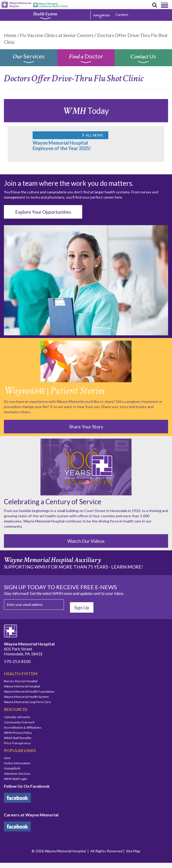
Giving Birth (12, 768)
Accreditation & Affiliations (23, 727)
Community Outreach (19, 722)
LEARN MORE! (127, 567)
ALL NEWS (92, 135)
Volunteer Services (17, 774)
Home (10, 35)
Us (143, 60)
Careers (122, 14)
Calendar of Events (17, 717)
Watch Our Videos (86, 541)
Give (7, 758)
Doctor (86, 60)
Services (29, 60)
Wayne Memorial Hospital (22, 686)
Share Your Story (86, 427)
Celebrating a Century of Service (53, 502)
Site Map (133, 851)
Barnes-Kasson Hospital (21, 681)
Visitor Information (17, 763)
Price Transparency (17, 743)
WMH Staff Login (16, 779)
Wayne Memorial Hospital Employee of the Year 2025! (62, 146)
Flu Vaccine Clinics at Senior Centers (57, 35)
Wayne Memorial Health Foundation (29, 691)
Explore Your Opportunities (43, 212)
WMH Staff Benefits (18, 738)
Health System (45, 15)
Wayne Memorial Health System (26, 697)
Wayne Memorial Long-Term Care (27, 702)
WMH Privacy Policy (18, 733)
